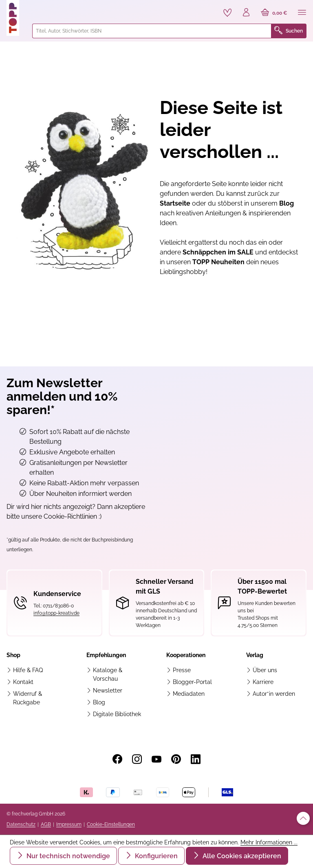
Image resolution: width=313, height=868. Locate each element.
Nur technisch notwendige (67, 856)
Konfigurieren (155, 856)
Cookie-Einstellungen (111, 824)
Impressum (69, 824)
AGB (46, 824)
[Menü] (302, 13)
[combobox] (152, 31)
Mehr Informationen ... (269, 842)
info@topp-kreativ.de (56, 613)
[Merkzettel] (227, 13)
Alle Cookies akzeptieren (241, 856)
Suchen (289, 31)
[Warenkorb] (274, 13)
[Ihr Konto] (246, 13)
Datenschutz (21, 824)
